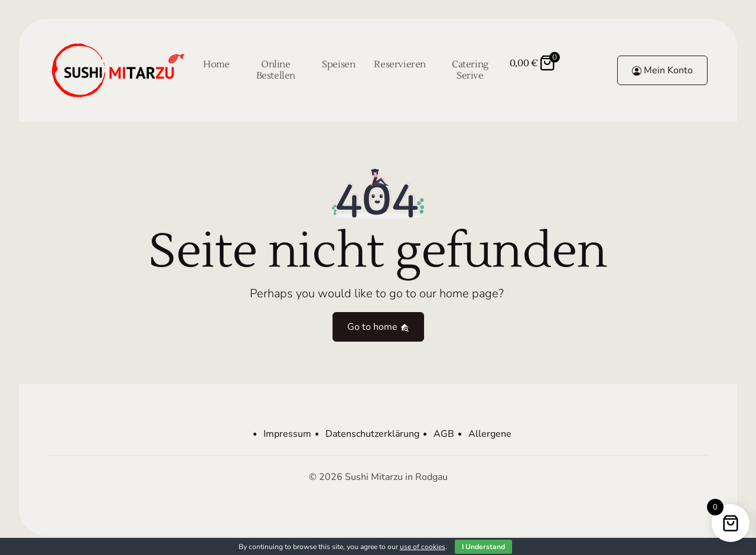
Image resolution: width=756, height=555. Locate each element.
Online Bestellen (276, 70)
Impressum (287, 434)
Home (216, 64)
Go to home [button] (378, 327)
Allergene (490, 434)
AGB (444, 434)
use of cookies (423, 547)
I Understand (483, 547)
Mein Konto (662, 70)
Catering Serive (470, 70)
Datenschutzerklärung (372, 434)
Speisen (338, 64)
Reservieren (400, 64)
